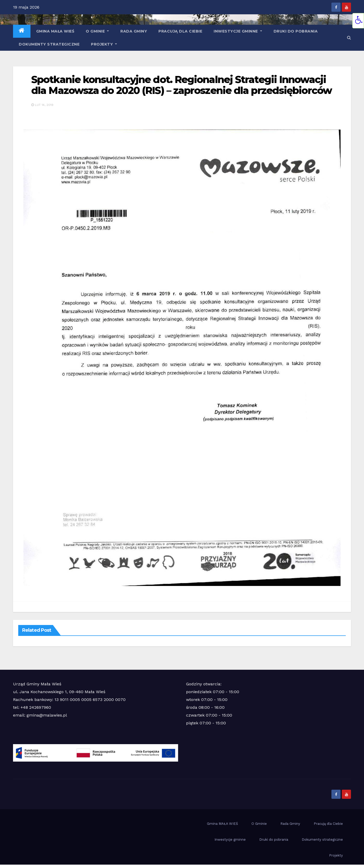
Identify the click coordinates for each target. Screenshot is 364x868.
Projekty (104, 44)
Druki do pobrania (296, 31)
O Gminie (97, 31)
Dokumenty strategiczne (49, 44)
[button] (349, 38)
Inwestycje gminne (238, 31)
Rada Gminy (134, 31)
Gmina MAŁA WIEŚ (55, 31)
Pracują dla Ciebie (180, 31)
